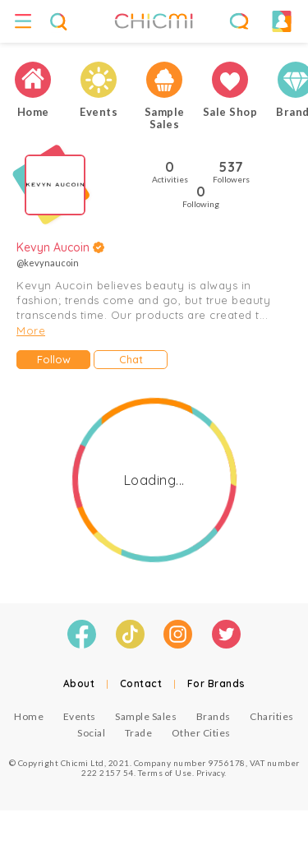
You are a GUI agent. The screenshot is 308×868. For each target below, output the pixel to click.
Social (91, 733)
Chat (131, 359)
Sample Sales (146, 716)
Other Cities (201, 733)
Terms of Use (165, 773)
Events (80, 716)
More (31, 330)
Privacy (211, 773)
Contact (141, 683)
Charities (272, 716)
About (79, 683)
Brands (214, 716)
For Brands (216, 683)
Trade (139, 733)
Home (29, 716)
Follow (54, 359)
